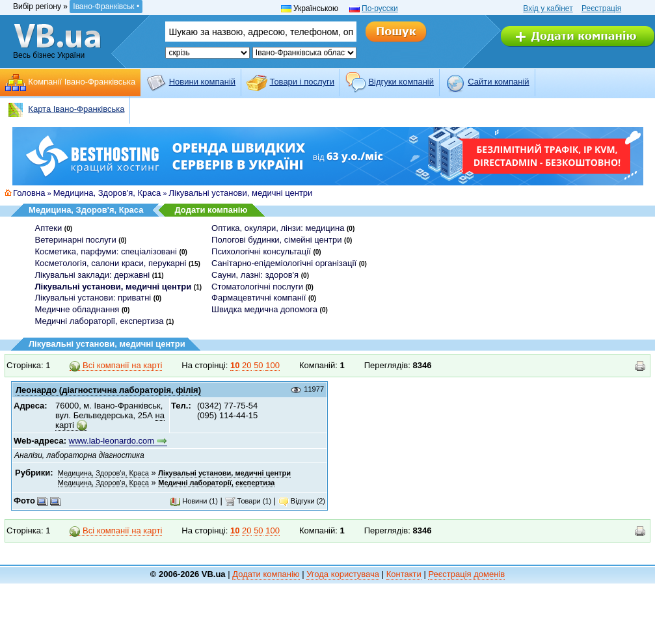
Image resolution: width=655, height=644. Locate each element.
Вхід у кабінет (548, 8)
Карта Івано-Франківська (76, 109)
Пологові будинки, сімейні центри (276, 240)
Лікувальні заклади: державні (93, 275)
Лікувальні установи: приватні (93, 298)
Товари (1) (248, 501)
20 (247, 365)
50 (258, 365)
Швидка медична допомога (264, 309)
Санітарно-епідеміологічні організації (284, 263)
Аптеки (49, 228)
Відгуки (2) (302, 501)
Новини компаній (202, 82)
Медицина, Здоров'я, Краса (107, 193)
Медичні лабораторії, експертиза (100, 321)
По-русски (380, 8)
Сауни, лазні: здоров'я (255, 275)
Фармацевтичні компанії (259, 298)
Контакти (404, 574)
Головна (29, 193)
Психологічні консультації (261, 251)
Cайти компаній (498, 82)
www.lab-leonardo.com (112, 441)
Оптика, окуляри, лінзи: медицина (278, 228)
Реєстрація (601, 8)
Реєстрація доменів (466, 574)
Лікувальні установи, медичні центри (241, 193)
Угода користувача (343, 574)
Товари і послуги (302, 82)
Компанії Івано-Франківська (82, 82)
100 (273, 365)
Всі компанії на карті (116, 366)
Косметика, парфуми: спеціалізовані (106, 251)
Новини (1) (194, 501)
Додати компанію (211, 210)
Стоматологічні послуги (257, 287)
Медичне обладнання (77, 309)
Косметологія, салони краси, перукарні (111, 263)
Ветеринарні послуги (76, 240)
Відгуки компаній (401, 82)
